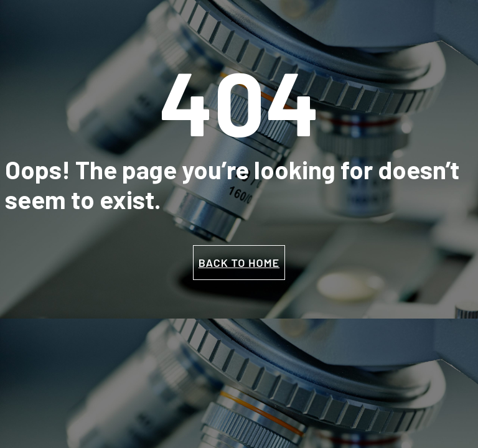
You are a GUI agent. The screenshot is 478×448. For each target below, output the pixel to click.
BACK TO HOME (239, 263)
